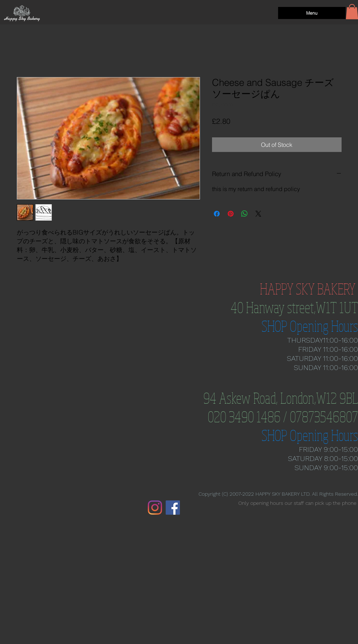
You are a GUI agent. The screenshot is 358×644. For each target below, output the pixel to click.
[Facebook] (173, 508)
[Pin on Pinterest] (231, 214)
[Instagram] (155, 508)
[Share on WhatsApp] (245, 214)
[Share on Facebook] (217, 214)
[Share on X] (258, 214)
